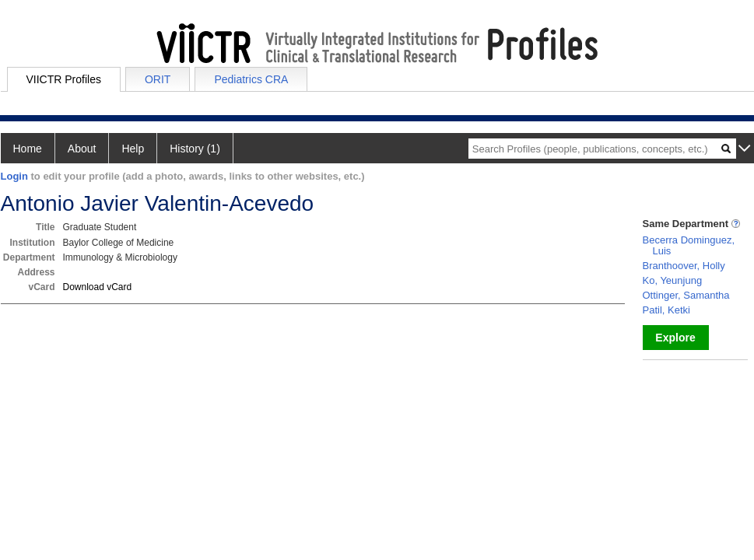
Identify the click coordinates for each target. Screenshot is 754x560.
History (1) (195, 149)
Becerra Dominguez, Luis (689, 245)
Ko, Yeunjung (673, 280)
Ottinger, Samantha (686, 295)
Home (28, 149)
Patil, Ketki (666, 310)
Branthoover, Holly (684, 266)
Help (133, 149)
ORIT (158, 79)
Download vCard (98, 287)
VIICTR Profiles (64, 79)
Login (14, 176)
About (82, 149)
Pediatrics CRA (251, 79)
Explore (675, 338)
